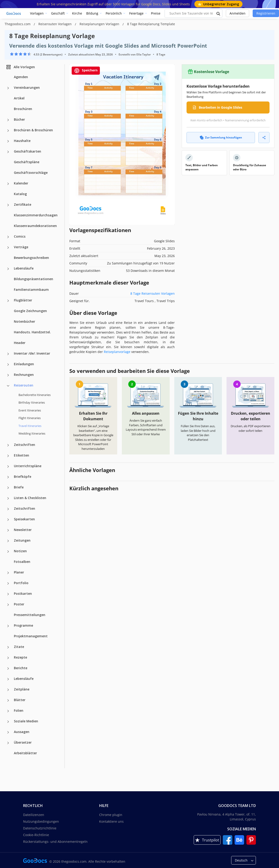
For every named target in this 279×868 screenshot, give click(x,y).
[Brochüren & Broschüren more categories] (8, 131)
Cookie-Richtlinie (36, 835)
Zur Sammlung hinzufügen (221, 137)
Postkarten (23, 593)
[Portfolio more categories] (8, 583)
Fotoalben (22, 562)
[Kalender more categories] (8, 184)
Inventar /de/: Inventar (32, 353)
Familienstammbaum (31, 290)
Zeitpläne (22, 689)
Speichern (86, 71)
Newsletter (23, 530)
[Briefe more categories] (8, 488)
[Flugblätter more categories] (8, 301)
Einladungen (24, 364)
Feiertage (136, 13)
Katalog (20, 194)
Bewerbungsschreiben (31, 258)
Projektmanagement (31, 636)
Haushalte (22, 141)
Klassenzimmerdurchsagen (36, 215)
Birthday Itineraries (32, 402)
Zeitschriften (25, 445)
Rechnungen (24, 375)
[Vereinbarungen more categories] (8, 88)
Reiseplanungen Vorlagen (100, 24)
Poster (19, 604)
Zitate (19, 647)
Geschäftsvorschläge (31, 173)
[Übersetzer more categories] (8, 743)
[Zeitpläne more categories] (8, 690)
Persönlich (114, 13)
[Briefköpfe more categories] (8, 477)
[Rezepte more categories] (8, 658)
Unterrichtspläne (28, 466)
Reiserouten (24, 385)
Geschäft (58, 13)
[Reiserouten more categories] (8, 386)
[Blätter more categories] (8, 700)
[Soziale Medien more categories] (8, 722)
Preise (156, 13)
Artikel (19, 98)
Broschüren (23, 109)
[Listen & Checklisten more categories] (8, 498)
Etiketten (21, 455)
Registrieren (266, 13)
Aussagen (22, 732)
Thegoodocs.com (18, 24)
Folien (19, 710)
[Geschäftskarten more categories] (8, 152)
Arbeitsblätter (25, 753)
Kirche (77, 13)
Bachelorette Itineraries (35, 395)
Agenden (21, 77)
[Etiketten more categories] (8, 456)
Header (20, 343)
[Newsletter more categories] (8, 530)
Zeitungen (22, 540)
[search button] (218, 13)
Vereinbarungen (27, 87)
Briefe (19, 487)
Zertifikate (23, 204)
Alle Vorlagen (20, 67)
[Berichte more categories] (8, 669)
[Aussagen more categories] (8, 732)
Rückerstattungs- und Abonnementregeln (55, 842)
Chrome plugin (111, 815)
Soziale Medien (26, 721)
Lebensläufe (24, 268)
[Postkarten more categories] (8, 594)
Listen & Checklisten (30, 498)
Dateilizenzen (34, 815)
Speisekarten (24, 519)
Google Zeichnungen (30, 311)
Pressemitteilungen (30, 615)
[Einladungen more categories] (8, 365)
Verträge (21, 247)
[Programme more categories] (8, 626)
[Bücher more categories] (8, 120)
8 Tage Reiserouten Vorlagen (153, 293)
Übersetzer (23, 742)
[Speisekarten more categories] (8, 520)
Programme (23, 625)
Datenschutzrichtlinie (40, 828)
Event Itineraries (30, 410)
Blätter (20, 700)
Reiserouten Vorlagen (55, 24)
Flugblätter (23, 300)
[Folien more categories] (8, 711)
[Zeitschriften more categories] (8, 445)
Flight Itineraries (30, 418)
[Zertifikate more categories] (8, 205)
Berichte (21, 668)
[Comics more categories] (8, 237)
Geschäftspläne (27, 162)
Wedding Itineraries (32, 433)
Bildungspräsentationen (34, 279)
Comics (20, 236)
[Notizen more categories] (8, 552)
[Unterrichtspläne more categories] (8, 466)
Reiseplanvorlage (117, 352)
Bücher (19, 119)
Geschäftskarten (28, 151)
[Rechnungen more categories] (8, 375)
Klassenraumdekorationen (35, 226)
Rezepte (20, 657)
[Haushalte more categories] (8, 141)
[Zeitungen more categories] (8, 541)
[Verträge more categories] (8, 248)
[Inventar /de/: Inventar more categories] (8, 354)
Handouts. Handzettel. (32, 332)
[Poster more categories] (8, 605)
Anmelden (238, 13)
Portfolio (21, 583)
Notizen (20, 551)
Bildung (92, 13)
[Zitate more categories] (8, 647)
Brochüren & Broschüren (33, 130)
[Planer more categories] (8, 573)
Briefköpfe (23, 477)
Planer (19, 572)
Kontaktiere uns (111, 821)
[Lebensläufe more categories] (8, 269)
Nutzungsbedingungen (41, 821)
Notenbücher (25, 321)
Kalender (21, 183)
